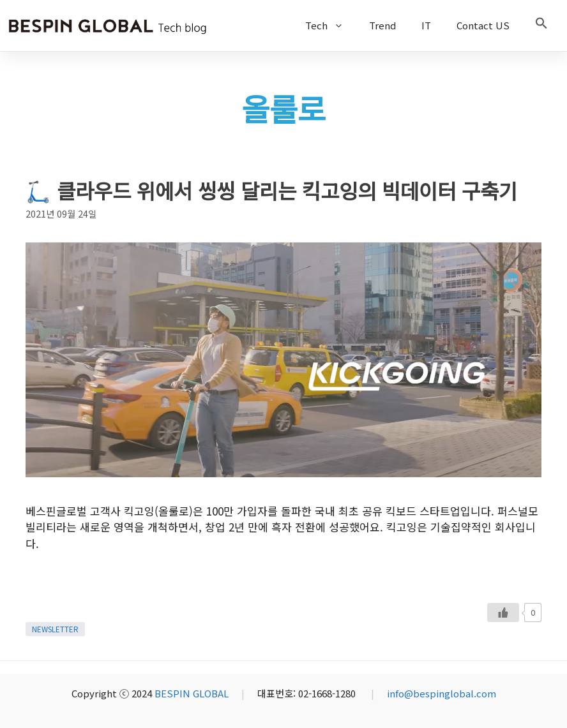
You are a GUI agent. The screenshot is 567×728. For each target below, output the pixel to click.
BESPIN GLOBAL (192, 693)
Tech (331, 26)
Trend (382, 25)
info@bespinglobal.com (442, 693)
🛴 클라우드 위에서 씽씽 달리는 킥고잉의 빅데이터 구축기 (271, 190)
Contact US (483, 25)
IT (426, 25)
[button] (541, 26)
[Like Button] (503, 613)
